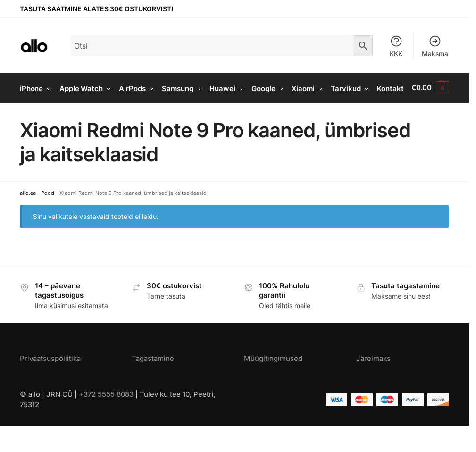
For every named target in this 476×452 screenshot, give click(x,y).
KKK (396, 46)
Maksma (435, 46)
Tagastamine (153, 385)
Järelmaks (373, 385)
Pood (48, 220)
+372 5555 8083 (106, 421)
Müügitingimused (273, 385)
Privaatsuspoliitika (50, 385)
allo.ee (28, 220)
